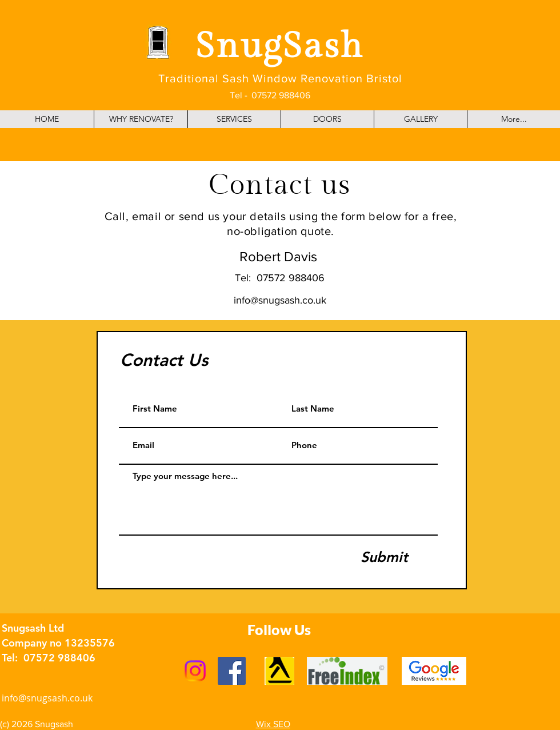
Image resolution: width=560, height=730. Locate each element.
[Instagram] (195, 671)
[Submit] (384, 557)
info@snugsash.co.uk (280, 300)
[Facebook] (232, 671)
